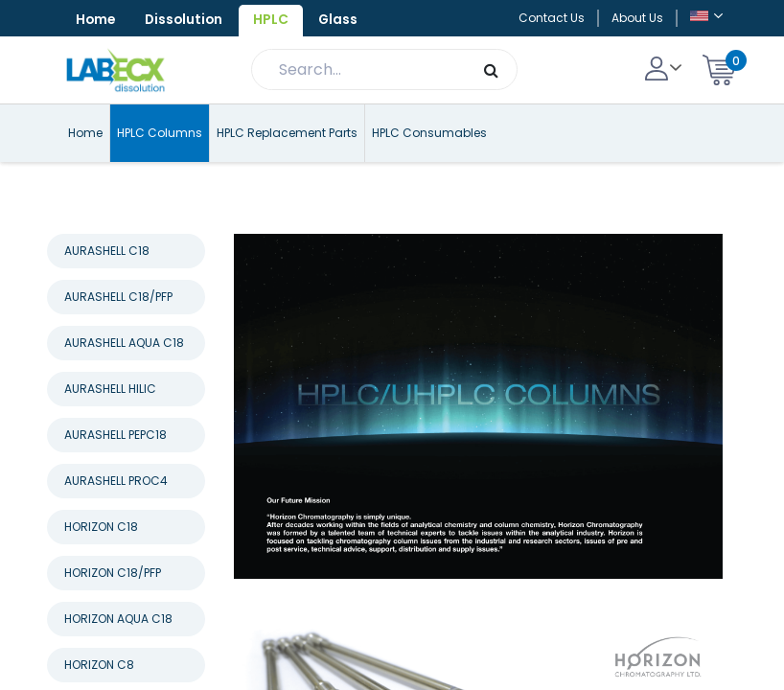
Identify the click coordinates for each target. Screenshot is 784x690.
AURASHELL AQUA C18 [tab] (124, 379)
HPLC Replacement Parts (287, 169)
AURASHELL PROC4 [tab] (116, 517)
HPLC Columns (160, 169)
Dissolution (190, 20)
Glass (97, 57)
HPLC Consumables (429, 169)
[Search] (491, 107)
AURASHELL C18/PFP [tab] (118, 333)
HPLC (279, 20)
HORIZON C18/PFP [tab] (113, 609)
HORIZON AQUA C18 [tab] (118, 655)
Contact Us (552, 36)
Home (97, 20)
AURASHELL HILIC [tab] (110, 425)
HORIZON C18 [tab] (101, 563)
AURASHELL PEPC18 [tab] (115, 471)
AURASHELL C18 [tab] (107, 287)
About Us (637, 36)
